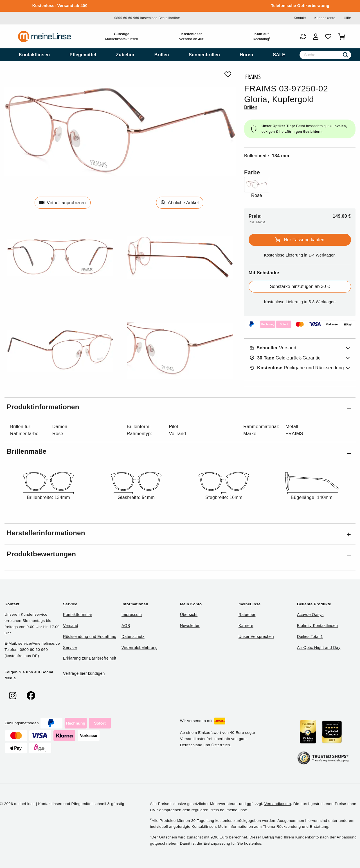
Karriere (246, 626)
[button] (180, 408)
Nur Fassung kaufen (300, 240)
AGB (126, 626)
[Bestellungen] (303, 37)
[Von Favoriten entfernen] (228, 74)
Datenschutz (133, 637)
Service (70, 647)
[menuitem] (34, 55)
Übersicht (189, 615)
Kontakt (300, 18)
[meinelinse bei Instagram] (13, 696)
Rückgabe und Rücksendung (297, 368)
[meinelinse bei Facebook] (31, 696)
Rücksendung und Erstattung (90, 637)
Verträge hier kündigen (84, 673)
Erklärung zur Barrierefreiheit (90, 658)
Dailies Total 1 (310, 637)
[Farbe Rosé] (257, 188)
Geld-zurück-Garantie (285, 358)
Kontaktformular (78, 615)
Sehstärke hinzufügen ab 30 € (300, 286)
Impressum (132, 615)
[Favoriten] (328, 37)
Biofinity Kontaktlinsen (317, 626)
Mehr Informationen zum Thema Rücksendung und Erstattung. (274, 827)
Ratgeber (247, 615)
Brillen (251, 107)
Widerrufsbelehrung (139, 647)
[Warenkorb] (343, 37)
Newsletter (190, 626)
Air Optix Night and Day (319, 647)
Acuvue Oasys (310, 615)
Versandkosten (278, 804)
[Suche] (325, 55)
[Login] (316, 37)
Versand (273, 348)
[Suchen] (346, 55)
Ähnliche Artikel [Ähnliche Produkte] (180, 203)
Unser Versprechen (256, 637)
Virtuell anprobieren (63, 203)
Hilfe (347, 18)
